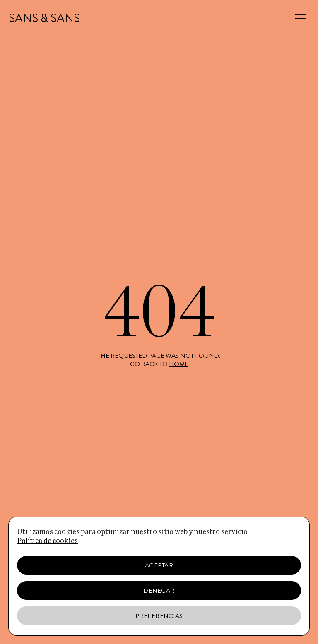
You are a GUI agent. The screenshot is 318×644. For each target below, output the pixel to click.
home (179, 364)
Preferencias (159, 616)
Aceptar (159, 565)
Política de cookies (47, 541)
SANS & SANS (44, 18)
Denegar (159, 591)
